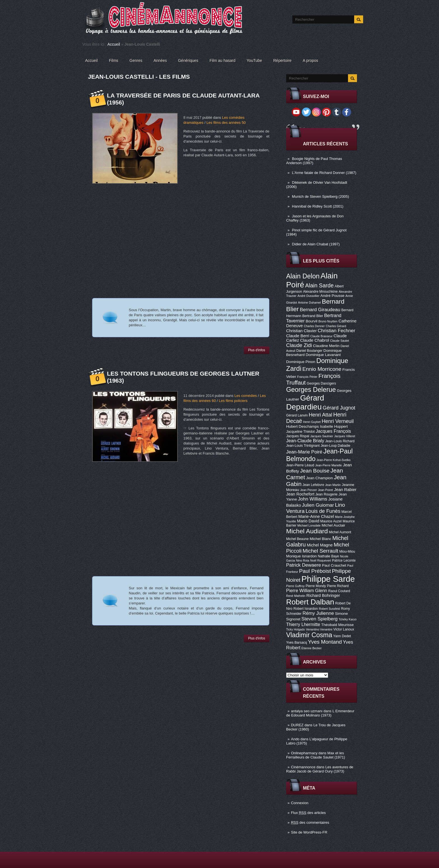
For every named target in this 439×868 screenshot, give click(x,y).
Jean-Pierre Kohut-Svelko (334, 460)
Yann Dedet (342, 636)
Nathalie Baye (328, 556)
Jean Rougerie (327, 494)
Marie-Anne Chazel (316, 516)
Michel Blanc (320, 539)
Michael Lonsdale (309, 525)
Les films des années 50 (226, 123)
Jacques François (333, 431)
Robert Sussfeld (330, 609)
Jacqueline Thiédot (300, 432)
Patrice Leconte (344, 560)
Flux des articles (308, 813)
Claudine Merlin (326, 346)
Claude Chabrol (315, 340)
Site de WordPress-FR (309, 832)
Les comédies (246, 396)
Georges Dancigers (321, 383)
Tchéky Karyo (347, 619)
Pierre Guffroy (295, 586)
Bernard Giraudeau (320, 310)
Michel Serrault (320, 551)
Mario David (308, 521)
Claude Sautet (340, 341)
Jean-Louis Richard (340, 441)
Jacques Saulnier (322, 436)
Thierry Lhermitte (303, 624)
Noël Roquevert (321, 560)
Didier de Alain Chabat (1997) (316, 244)
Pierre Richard (338, 586)
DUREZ (297, 725)
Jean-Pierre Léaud (300, 465)
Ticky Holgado (296, 629)
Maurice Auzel (331, 521)
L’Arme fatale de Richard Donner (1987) (324, 173)
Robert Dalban (310, 602)
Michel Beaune (297, 539)
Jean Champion (319, 478)
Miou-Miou (347, 551)
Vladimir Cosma (309, 635)
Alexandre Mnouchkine (320, 292)
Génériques (188, 60)
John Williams (313, 499)
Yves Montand (325, 642)
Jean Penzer (309, 490)
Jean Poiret (325, 490)
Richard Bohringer (323, 595)
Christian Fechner (337, 331)
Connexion (300, 803)
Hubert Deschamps (303, 426)
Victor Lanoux (344, 629)
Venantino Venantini (319, 629)
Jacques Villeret (345, 436)
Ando (295, 739)
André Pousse (332, 296)
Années (160, 60)
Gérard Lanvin (297, 415)
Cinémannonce (303, 767)
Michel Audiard (307, 531)
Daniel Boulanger (309, 351)
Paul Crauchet (334, 565)
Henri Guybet (312, 422)
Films (114, 60)
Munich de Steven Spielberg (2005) (321, 196)
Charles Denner (314, 326)
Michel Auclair (333, 525)
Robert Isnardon (306, 609)
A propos (310, 60)
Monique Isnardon (301, 556)
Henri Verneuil (338, 421)
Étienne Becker (312, 648)
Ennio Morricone (322, 369)
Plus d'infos (257, 350)
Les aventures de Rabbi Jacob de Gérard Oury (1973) (320, 769)
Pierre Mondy (316, 586)
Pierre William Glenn (307, 590)
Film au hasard (222, 60)
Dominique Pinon (301, 362)
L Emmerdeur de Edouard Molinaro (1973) (320, 713)
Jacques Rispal (298, 436)
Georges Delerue (311, 390)
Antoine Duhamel (309, 302)
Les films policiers (233, 401)
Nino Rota (303, 560)
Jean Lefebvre (313, 485)
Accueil (114, 44)
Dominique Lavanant (323, 355)
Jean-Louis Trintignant (303, 446)
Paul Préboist (315, 571)
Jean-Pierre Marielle (329, 465)
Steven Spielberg (320, 619)
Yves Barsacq (296, 643)
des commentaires (310, 822)
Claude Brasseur (321, 336)
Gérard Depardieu (305, 402)
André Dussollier (309, 296)
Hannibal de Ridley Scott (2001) (318, 206)
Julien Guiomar (318, 505)
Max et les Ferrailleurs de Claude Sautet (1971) (316, 755)
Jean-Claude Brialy (305, 441)
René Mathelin (296, 596)
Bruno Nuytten (328, 321)
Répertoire (282, 60)
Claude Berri (298, 336)
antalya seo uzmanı (307, 711)
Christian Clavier (301, 331)
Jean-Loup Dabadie (335, 446)
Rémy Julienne (318, 613)
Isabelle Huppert (334, 426)
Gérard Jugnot (339, 408)
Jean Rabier (345, 490)
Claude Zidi (299, 345)
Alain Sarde (319, 285)
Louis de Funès (323, 511)
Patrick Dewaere (303, 565)
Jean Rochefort (300, 494)
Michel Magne (320, 545)
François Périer (307, 377)
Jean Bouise (315, 471)
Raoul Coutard (339, 591)
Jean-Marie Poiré (304, 452)
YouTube (254, 60)
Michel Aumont (340, 532)
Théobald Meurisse (337, 625)
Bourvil (312, 321)
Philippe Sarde (328, 579)
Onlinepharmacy (304, 753)
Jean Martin (333, 485)
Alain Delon (303, 276)
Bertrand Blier (313, 316)
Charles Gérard (336, 326)
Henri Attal (321, 415)
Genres (136, 60)
